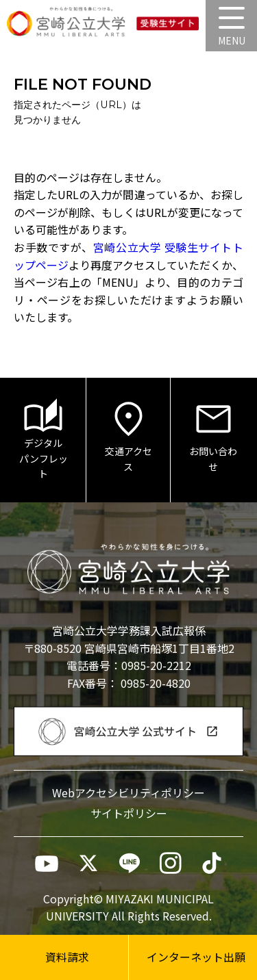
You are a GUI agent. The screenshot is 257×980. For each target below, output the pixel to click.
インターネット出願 (196, 957)
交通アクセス (128, 436)
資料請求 (67, 957)
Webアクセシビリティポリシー (128, 792)
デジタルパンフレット (44, 439)
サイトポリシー (129, 813)
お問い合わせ (213, 436)
